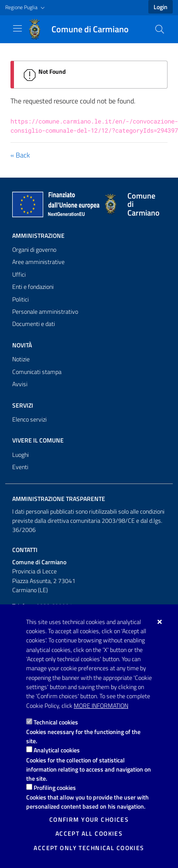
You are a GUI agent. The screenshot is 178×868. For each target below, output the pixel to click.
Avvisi (20, 384)
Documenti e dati (34, 324)
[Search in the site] (160, 29)
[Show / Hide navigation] (17, 28)
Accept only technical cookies (89, 848)
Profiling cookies (55, 787)
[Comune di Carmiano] (83, 29)
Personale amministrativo (45, 312)
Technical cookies (56, 722)
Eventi (20, 467)
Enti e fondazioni (33, 287)
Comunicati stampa (37, 372)
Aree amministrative (38, 262)
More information (101, 706)
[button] (26, 8)
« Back (20, 155)
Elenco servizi (29, 419)
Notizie (21, 359)
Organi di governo (34, 250)
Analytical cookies (57, 750)
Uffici (19, 274)
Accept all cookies (89, 834)
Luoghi (21, 455)
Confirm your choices (89, 820)
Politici (21, 299)
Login (161, 7)
